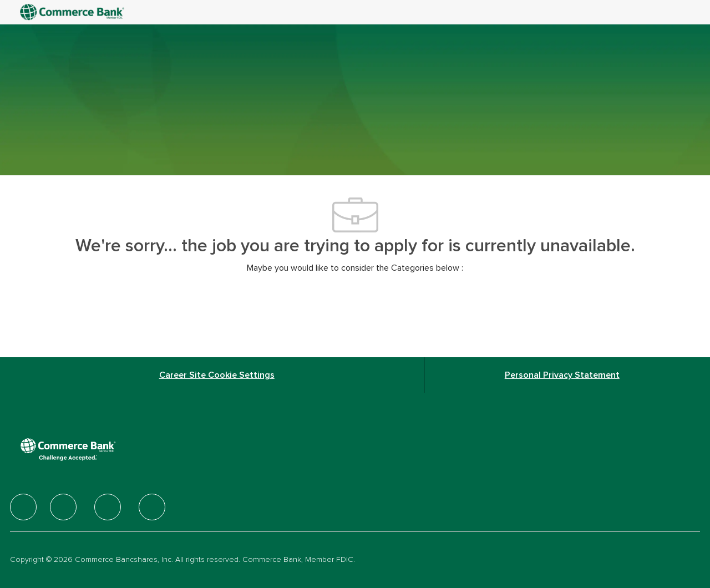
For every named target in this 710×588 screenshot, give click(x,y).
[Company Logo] (73, 12)
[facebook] (23, 507)
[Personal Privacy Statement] (562, 375)
